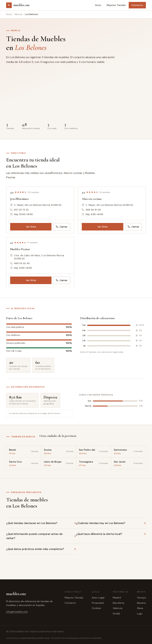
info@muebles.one (17, 612)
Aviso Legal (98, 598)
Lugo (140, 614)
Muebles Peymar (20, 249)
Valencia (118, 608)
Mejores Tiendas (116, 5)
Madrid (117, 598)
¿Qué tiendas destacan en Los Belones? (32, 523)
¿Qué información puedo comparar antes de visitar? (34, 536)
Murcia (18, 14)
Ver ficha (31, 227)
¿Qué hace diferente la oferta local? (99, 534)
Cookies (96, 608)
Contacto (137, 5)
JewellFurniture (20, 199)
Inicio (98, 5)
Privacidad (98, 603)
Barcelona (118, 603)
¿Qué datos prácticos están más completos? (35, 549)
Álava (140, 608)
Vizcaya (141, 598)
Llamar (62, 227)
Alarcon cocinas (92, 199)
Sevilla (116, 614)
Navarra (141, 603)
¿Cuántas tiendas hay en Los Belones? (101, 523)
